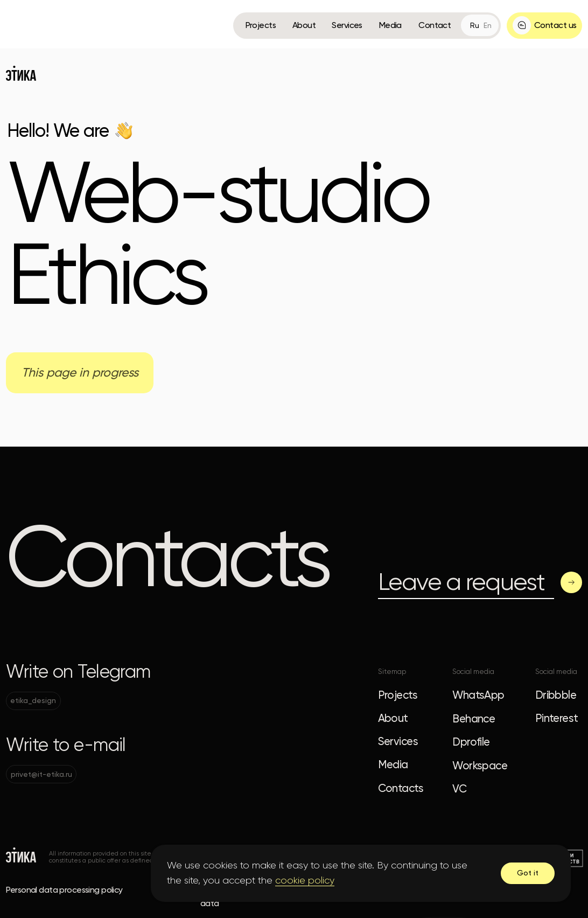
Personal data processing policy (64, 890)
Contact (435, 25)
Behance (474, 719)
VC (459, 789)
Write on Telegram (78, 672)
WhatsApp (478, 695)
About (304, 25)
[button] (544, 26)
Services (347, 25)
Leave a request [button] (461, 582)
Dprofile (471, 742)
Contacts (401, 788)
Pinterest (557, 718)
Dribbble (556, 695)
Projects (261, 25)
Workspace (480, 766)
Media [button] (390, 25)
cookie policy (305, 880)
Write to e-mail (66, 745)
